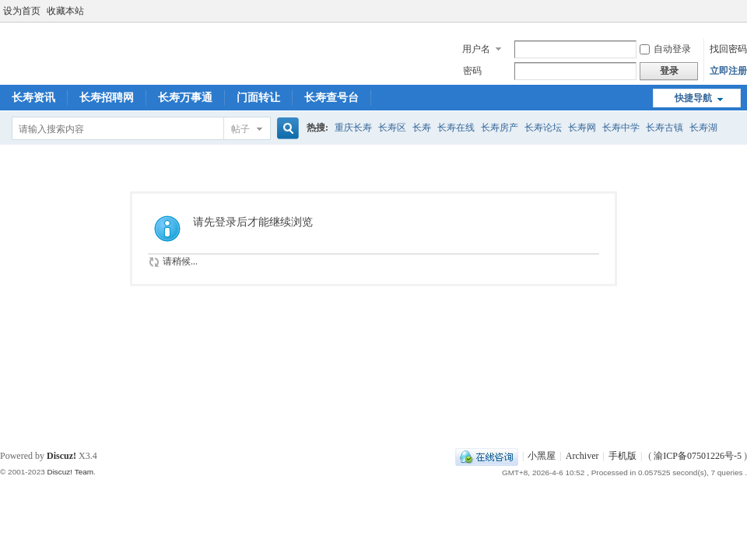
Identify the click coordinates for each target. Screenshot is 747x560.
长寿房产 (500, 128)
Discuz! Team (70, 472)
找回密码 (728, 49)
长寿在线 (456, 128)
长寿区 (392, 128)
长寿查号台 (331, 98)
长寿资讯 (33, 98)
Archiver (582, 456)
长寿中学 (621, 128)
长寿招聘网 (107, 98)
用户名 (476, 49)
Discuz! (61, 456)
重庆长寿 (353, 128)
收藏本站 (65, 11)
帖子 (240, 129)
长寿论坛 (543, 128)
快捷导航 (693, 98)
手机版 (622, 456)
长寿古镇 (665, 128)
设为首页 (22, 11)
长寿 (422, 128)
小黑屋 (542, 456)
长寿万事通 (185, 98)
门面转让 (258, 98)
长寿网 (582, 128)
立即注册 (728, 71)
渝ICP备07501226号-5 (698, 456)
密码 (472, 71)
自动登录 (665, 49)
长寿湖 (703, 128)
